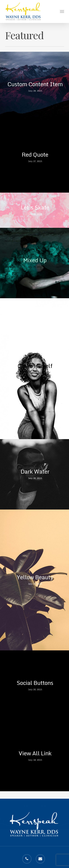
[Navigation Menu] (62, 11)
